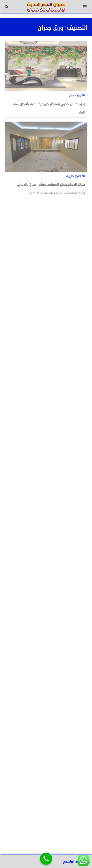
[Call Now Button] (46, 859)
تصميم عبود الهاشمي (76, 861)
